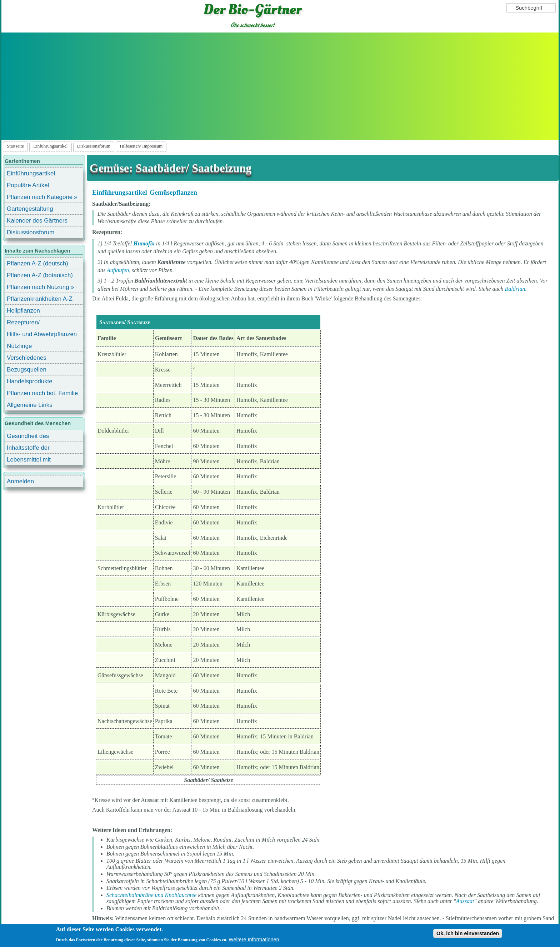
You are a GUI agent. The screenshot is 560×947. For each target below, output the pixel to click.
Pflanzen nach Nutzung (38, 287)
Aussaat (465, 901)
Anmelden (20, 481)
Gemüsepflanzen (173, 192)
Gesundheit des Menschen (28, 437)
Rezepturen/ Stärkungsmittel (27, 323)
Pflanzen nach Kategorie (40, 197)
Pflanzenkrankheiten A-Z (40, 299)
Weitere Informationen (254, 939)
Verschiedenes (27, 358)
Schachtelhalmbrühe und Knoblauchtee (151, 895)
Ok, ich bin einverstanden (468, 933)
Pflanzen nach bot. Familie (42, 393)
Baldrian (515, 289)
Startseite (15, 146)
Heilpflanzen (23, 311)
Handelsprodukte (30, 381)
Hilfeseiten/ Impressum (141, 146)
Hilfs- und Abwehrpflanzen (42, 334)
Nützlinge (19, 346)
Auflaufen (118, 270)
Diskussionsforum (94, 146)
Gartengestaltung (30, 209)
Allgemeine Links (30, 405)
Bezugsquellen (27, 370)
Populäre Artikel (28, 185)
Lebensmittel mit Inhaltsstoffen (29, 461)
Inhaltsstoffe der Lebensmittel (28, 449)
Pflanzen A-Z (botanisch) (40, 275)
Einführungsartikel (50, 146)
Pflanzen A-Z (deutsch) (37, 263)
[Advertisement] (280, 86)
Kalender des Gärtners (37, 221)
